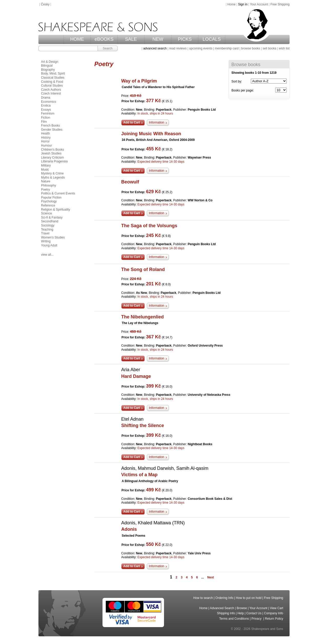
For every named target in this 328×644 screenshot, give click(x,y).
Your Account (259, 4)
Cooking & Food (52, 82)
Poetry (45, 190)
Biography (48, 70)
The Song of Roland (143, 269)
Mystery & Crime (52, 173)
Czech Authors (51, 90)
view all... (47, 255)
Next (211, 577)
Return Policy (274, 619)
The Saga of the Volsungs (149, 226)
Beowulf (130, 182)
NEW (158, 39)
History (46, 138)
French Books (50, 126)
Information (157, 122)
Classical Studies (53, 78)
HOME (77, 39)
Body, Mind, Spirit (53, 74)
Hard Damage (136, 376)
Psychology (49, 201)
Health (45, 133)
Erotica (46, 106)
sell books (269, 48)
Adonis (129, 529)
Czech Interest (51, 94)
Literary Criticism (52, 158)
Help (241, 613)
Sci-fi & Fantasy (52, 217)
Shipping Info (226, 613)
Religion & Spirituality (55, 210)
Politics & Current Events (58, 193)
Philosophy (49, 185)
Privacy (257, 619)
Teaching (47, 230)
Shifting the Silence (143, 425)
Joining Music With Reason (151, 134)
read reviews (178, 48)
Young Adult (49, 245)
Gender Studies (52, 130)
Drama (46, 98)
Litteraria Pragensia (54, 161)
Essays (46, 110)
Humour (47, 146)
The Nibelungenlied (142, 317)
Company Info (274, 613)
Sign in (243, 4)
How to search (203, 598)
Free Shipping (280, 4)
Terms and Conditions (234, 619)
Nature (46, 181)
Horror (45, 141)
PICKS (185, 39)
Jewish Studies (51, 153)
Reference (48, 205)
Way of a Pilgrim (139, 81)
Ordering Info (224, 598)
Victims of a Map (139, 475)
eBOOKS (104, 39)
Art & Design (50, 62)
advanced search (155, 48)
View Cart (276, 608)
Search (108, 48)
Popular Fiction (51, 198)
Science (47, 213)
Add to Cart (132, 122)
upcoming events (201, 48)
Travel (45, 233)
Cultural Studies (52, 86)
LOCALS (212, 39)
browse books (251, 48)
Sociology (48, 225)
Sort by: (237, 81)
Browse (242, 608)
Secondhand (50, 221)
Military (46, 165)
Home (231, 4)
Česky (45, 4)
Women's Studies (53, 237)
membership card (227, 48)
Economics (49, 102)
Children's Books (53, 150)
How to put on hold (249, 598)
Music (45, 170)
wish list (284, 48)
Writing (46, 241)
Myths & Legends (53, 178)
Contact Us (254, 613)
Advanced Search (222, 608)
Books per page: (243, 90)
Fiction (45, 118)
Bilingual (47, 66)
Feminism (48, 113)
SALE (131, 39)
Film (44, 122)
